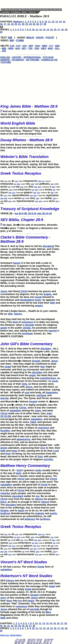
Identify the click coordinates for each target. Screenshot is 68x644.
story (3, 598)
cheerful (5, 493)
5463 (35, 193)
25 (34, 24)
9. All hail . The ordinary (31, 563)
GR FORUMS (33, 60)
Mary (48, 612)
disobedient (27, 300)
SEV (24, 48)
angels (47, 294)
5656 (36, 190)
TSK (30, 48)
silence (39, 499)
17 (5, 24)
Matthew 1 (19, 22)
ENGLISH (5, 57)
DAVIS (40, 38)
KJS (12, 46)
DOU (38, 46)
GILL (57, 48)
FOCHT (50, 38)
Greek (41, 567)
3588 (32, 184)
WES (44, 48)
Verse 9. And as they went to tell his (31, 241)
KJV (18, 46)
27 (41, 24)
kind (15, 322)
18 (8, 24)
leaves (17, 263)
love (43, 448)
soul (27, 392)
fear (43, 367)
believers (30, 519)
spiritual (41, 395)
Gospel (36, 361)
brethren (5, 513)
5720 (38, 193)
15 (64, 22)
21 (19, 24)
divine (4, 448)
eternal (4, 398)
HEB (57, 46)
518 (15, 184)
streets (27, 328)
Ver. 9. (20, 349)
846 (9, 187)
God (8, 454)
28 (45, 24)
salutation (15, 411)
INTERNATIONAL (32, 57)
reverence (27, 322)
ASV (25, 46)
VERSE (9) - (31, 210)
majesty (40, 513)
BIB (10, 38)
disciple (30, 325)
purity (53, 513)
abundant (18, 496)
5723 (14, 193)
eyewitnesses (48, 378)
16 (1, 24)
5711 (43, 181)
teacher (53, 331)
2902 (2, 199)
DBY (31, 46)
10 (46, 22)
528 (33, 190)
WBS (45, 46)
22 (23, 24)
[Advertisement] (33, 4)
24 (30, 24)
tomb (28, 589)
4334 (31, 196)
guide (4, 328)
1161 (16, 181)
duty (24, 384)
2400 (36, 187)
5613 (6, 181)
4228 (54, 199)
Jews (38, 411)
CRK (37, 48)
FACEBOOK (18, 60)
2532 (22, 187)
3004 (10, 193)
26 (38, 24)
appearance (23, 439)
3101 (52, 184)
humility (5, 431)
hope (14, 451)
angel (8, 367)
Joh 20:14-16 (44, 213)
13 (57, 22)
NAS (18, 48)
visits (38, 470)
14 (60, 22)
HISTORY (17, 57)
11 (49, 22)
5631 (35, 196)
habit (33, 422)
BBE (4, 48)
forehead (27, 334)
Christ (24, 291)
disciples (48, 246)
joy (25, 370)
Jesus (4, 291)
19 (12, 24)
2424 (11, 190)
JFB (4, 51)
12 (53, 22)
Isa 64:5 (19, 213)
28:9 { (31, 577)
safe (10, 314)
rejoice (18, 314)
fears (3, 502)
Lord (56, 451)
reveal (38, 297)
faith (52, 303)
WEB (11, 48)
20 (16, 24)
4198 (39, 181)
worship (48, 459)
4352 (37, 201)
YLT (51, 46)
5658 (19, 184)
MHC (50, 48)
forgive (4, 511)
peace (31, 601)
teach (21, 511)
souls (38, 300)
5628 (39, 187)
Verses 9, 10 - (31, 467)
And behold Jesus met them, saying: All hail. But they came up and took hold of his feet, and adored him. (31, 144)
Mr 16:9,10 (30, 213)
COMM (20, 40)
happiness (52, 392)
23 (27, 24)
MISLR (30, 38)
